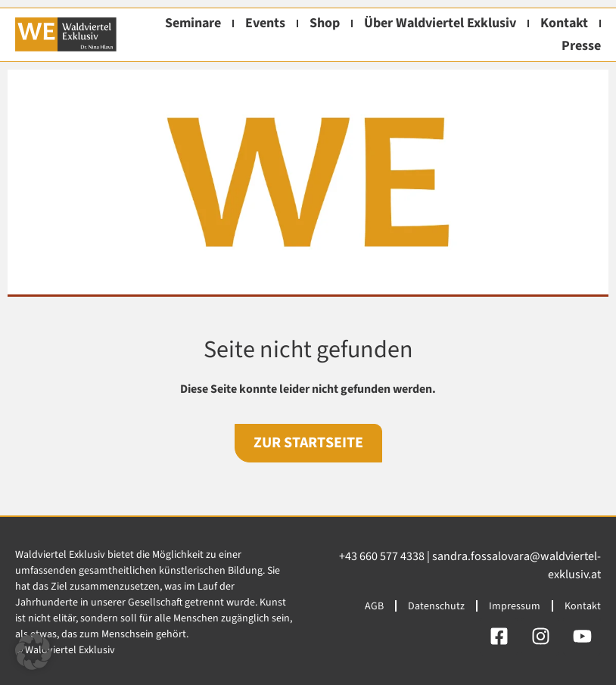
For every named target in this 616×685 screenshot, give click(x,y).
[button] (33, 652)
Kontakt (564, 23)
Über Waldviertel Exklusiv (440, 23)
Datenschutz (436, 606)
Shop (325, 23)
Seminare (193, 23)
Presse (581, 46)
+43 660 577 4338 (382, 556)
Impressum (515, 606)
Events (265, 23)
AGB (374, 606)
